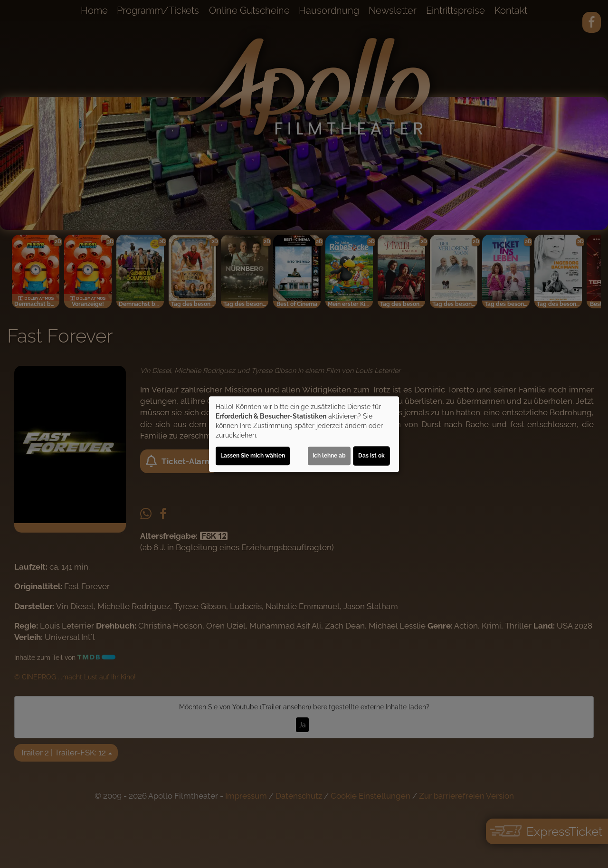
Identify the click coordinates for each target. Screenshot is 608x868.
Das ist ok (371, 456)
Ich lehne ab (329, 456)
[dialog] (304, 434)
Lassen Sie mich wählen (253, 456)
